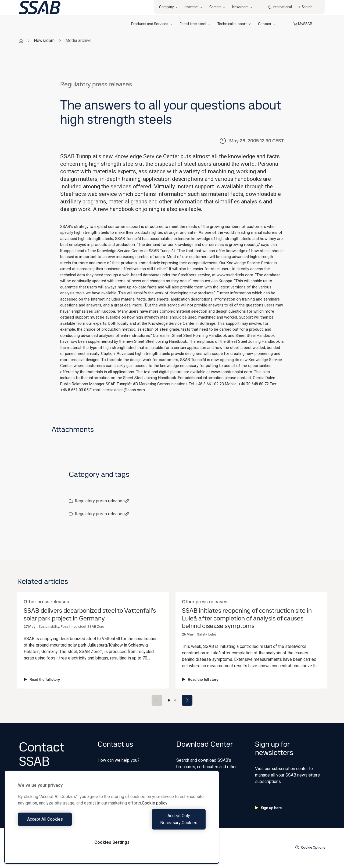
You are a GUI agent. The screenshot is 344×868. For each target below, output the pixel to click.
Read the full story (42, 679)
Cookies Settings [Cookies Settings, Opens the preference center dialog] (112, 842)
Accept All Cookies (64, 823)
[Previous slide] (157, 700)
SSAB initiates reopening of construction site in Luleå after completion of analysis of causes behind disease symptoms (247, 618)
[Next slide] (187, 700)
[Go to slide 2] (175, 700)
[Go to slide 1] (169, 700)
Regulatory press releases (102, 501)
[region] (112, 821)
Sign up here (268, 808)
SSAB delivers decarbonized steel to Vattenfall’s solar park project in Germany (90, 615)
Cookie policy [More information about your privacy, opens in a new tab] (155, 810)
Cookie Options (310, 847)
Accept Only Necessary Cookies (160, 823)
